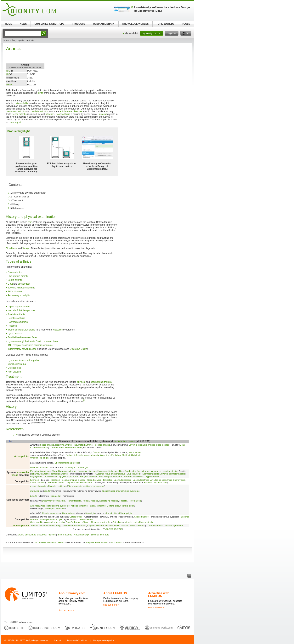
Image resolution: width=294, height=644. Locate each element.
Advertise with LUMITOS (159, 595)
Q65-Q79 (108, 529)
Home (6, 40)
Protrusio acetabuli (39, 468)
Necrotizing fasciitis (109, 501)
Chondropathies (20, 526)
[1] (84, 400)
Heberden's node (74, 448)
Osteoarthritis (15, 272)
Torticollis (107, 480)
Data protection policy (104, 640)
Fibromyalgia (125, 513)
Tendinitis (60, 508)
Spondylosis (179, 480)
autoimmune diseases (71, 111)
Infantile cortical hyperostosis (139, 522)
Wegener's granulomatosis (21, 330)
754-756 (118, 529)
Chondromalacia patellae (67, 463)
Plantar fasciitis (74, 501)
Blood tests (11, 248)
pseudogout (15, 122)
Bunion (96, 452)
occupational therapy (101, 382)
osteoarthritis (21, 103)
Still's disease (15, 292)
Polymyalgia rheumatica (110, 476)
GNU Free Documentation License (49, 542)
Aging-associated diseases (32, 535)
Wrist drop (105, 455)
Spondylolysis (94, 480)
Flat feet (126, 455)
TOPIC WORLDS (165, 24)
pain (30, 222)
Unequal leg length (39, 458)
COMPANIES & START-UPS (49, 24)
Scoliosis (56, 480)
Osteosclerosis (86, 519)
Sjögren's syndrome (69, 476)
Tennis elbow (128, 506)
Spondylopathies (141, 480)
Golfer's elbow (114, 506)
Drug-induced (133, 474)
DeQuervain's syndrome (128, 491)
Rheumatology (81, 535)
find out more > (66, 610)
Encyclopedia (18, 40)
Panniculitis (112, 513)
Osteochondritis (155, 526)
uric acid (102, 114)
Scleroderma (51, 476)
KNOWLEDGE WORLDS (136, 24)
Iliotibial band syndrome (58, 506)
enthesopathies (38, 506)
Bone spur (50, 508)
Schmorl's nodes (56, 483)
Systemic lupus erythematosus (110, 474)
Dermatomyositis (151, 474)
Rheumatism (68, 513)
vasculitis (58, 330)
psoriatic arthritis (39, 111)
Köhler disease (121, 526)
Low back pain (160, 483)
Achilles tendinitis (79, 506)
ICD (8, 71)
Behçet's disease (88, 476)
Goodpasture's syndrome (137, 471)
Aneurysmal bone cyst (51, 519)
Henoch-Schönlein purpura (22, 310)
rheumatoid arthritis (16, 111)
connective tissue (124, 441)
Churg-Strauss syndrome (64, 471)
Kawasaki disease (87, 471)
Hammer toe (135, 452)
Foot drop (116, 455)
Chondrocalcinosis (39, 448)
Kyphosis (35, 480)
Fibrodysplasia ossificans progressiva (86, 486)
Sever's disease (137, 526)
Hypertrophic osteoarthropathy (23, 360)
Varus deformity (91, 455)
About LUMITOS (115, 593)
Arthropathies (22, 456)
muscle (34, 486)
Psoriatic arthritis (16, 314)
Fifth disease (14, 372)
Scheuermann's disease (74, 480)
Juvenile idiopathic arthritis (21, 288)
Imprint (58, 640)
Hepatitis (12, 326)
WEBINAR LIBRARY (104, 24)
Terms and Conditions (77, 640)
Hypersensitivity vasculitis (110, 471)
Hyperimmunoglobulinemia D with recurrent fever (33, 341)
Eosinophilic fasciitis (134, 476)
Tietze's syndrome (174, 526)
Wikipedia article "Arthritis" (97, 542)
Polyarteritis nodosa (40, 471)
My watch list (131, 33)
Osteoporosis (15, 368)
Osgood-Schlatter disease (100, 526)
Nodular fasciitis (90, 501)
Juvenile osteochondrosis (42, 526)
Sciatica (148, 483)
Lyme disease (15, 334)
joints (40, 93)
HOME (8, 24)
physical (81, 382)
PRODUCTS (78, 24)
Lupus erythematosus (19, 307)
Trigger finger (108, 491)
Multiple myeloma (17, 364)
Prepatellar (55, 496)
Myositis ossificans (57, 486)
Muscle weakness (51, 513)
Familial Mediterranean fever (22, 337)
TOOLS (186, 24)
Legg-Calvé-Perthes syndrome (71, 526)
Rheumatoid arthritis (18, 276)
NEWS (23, 24)
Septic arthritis (19, 114)
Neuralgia (90, 513)
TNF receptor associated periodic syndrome (30, 345)
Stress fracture (141, 517)
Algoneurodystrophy (101, 522)
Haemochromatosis (18, 322)
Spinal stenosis (38, 483)
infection (50, 114)
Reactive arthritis (16, 318)
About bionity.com (72, 593)
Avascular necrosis (54, 522)
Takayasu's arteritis (40, 474)
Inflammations (65, 535)
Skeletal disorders (100, 535)
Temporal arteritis (59, 474)
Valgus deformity (74, 455)
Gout (10, 284)
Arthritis (52, 535)
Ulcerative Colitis (79, 349)
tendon (48, 491)
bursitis (34, 496)
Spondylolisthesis (122, 480)
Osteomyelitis (37, 522)
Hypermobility (152, 476)
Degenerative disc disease (79, 483)
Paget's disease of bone (77, 522)
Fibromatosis (135, 501)
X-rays (26, 248)
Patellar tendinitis (97, 506)
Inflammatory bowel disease (22, 349)
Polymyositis (36, 476)
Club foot (136, 455)
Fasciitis (123, 501)
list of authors (117, 542)
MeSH (9, 85)
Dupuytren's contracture (54, 501)
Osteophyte (82, 468)
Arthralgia (70, 468)
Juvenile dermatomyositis (172, 474)
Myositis (42, 486)
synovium (35, 491)
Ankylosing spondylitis (19, 295)
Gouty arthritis (63, 114)
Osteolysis (118, 522)
